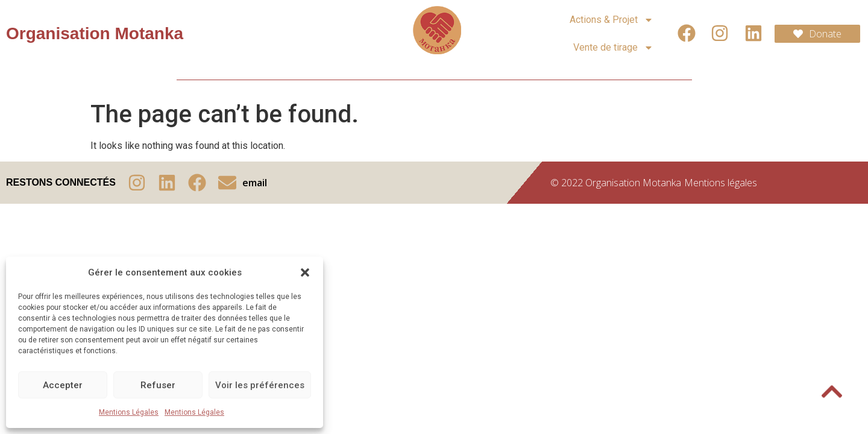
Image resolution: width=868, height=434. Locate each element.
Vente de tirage (613, 48)
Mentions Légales (129, 412)
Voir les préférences (260, 385)
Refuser (158, 385)
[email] (227, 183)
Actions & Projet (612, 20)
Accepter (63, 385)
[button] (305, 272)
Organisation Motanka (95, 33)
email (255, 183)
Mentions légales (721, 183)
